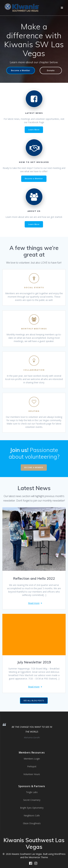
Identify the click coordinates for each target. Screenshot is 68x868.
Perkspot (32, 766)
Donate (51, 70)
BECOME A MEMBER (34, 468)
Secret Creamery (32, 800)
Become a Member (21, 70)
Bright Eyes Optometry (32, 808)
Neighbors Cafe (32, 815)
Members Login (32, 759)
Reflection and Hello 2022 (34, 578)
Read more (34, 603)
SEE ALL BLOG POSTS (34, 701)
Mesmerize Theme (38, 857)
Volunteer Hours (32, 774)
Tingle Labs (32, 792)
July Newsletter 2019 (34, 662)
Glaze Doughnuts (32, 823)
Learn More (34, 130)
